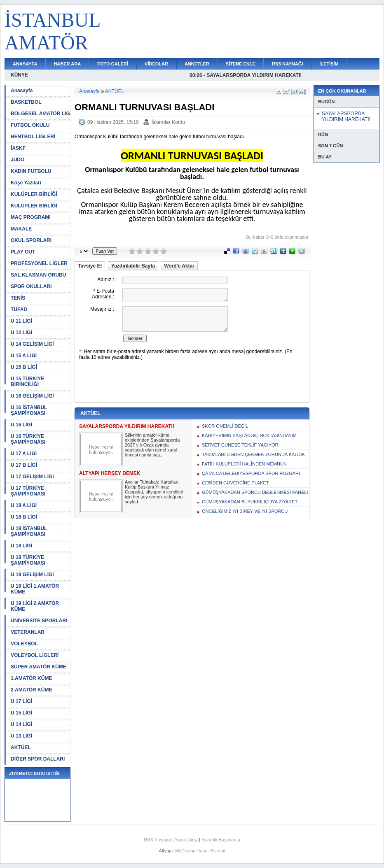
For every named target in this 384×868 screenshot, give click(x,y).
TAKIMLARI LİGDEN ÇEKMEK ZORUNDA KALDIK (253, 454)
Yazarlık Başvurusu (221, 840)
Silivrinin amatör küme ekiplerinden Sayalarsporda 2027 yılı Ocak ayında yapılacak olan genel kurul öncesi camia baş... (152, 445)
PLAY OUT (23, 252)
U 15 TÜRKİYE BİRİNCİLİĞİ (27, 382)
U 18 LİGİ (21, 546)
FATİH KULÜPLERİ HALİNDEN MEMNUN (244, 464)
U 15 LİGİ (21, 713)
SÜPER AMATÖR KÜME (39, 667)
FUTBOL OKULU (30, 125)
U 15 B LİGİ (24, 367)
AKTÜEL (21, 747)
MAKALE (21, 229)
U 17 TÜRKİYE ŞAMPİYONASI (28, 491)
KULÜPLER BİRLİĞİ (34, 194)
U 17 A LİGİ (24, 454)
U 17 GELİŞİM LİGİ (32, 477)
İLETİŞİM (329, 64)
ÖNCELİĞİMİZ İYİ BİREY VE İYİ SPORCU (245, 511)
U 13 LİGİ (21, 736)
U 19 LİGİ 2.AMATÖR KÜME (35, 606)
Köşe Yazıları (26, 183)
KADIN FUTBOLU (31, 171)
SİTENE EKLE (241, 64)
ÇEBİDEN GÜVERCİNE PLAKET (235, 483)
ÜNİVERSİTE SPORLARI (39, 621)
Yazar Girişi (186, 840)
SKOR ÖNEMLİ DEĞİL (225, 426)
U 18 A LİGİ (24, 505)
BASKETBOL (26, 102)
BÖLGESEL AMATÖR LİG (40, 114)
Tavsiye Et (90, 266)
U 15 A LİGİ (24, 356)
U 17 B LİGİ (24, 465)
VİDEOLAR (156, 64)
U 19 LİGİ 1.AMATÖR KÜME (35, 589)
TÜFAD (19, 310)
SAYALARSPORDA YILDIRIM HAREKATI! (346, 116)
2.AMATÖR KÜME (31, 690)
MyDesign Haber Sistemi (200, 851)
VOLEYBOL (24, 644)
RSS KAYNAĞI (287, 64)
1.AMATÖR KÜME (31, 678)
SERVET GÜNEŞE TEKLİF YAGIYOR (240, 445)
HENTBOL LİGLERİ (33, 137)
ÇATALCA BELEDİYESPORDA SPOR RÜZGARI (251, 473)
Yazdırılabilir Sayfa (133, 266)
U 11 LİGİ (21, 321)
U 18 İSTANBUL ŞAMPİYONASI (29, 531)
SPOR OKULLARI (31, 286)
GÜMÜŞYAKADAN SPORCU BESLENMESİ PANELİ (255, 492)
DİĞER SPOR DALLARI (38, 759)
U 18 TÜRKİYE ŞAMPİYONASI (28, 560)
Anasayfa (22, 91)
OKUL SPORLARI (31, 240)
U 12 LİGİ (21, 333)
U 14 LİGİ (21, 724)
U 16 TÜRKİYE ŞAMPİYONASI (28, 439)
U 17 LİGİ (21, 701)
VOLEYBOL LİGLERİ (35, 655)
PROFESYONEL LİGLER (39, 263)
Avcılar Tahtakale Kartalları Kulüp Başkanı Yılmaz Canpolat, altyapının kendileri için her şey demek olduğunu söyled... (154, 492)
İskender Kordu (168, 122)
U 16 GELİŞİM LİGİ (32, 396)
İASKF (18, 148)
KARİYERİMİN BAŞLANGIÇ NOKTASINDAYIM (249, 435)
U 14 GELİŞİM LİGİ (32, 344)
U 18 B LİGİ (24, 517)
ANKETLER (197, 64)
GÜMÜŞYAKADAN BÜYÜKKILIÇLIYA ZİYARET (250, 502)
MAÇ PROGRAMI (31, 217)
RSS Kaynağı (157, 840)
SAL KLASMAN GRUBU (38, 275)
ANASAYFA (25, 64)
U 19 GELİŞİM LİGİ (32, 575)
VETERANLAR (28, 632)
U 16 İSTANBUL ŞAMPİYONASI (29, 410)
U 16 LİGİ (21, 425)
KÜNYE (19, 75)
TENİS (18, 298)
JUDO (18, 160)
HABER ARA (68, 64)
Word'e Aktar (179, 266)
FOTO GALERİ (113, 64)
